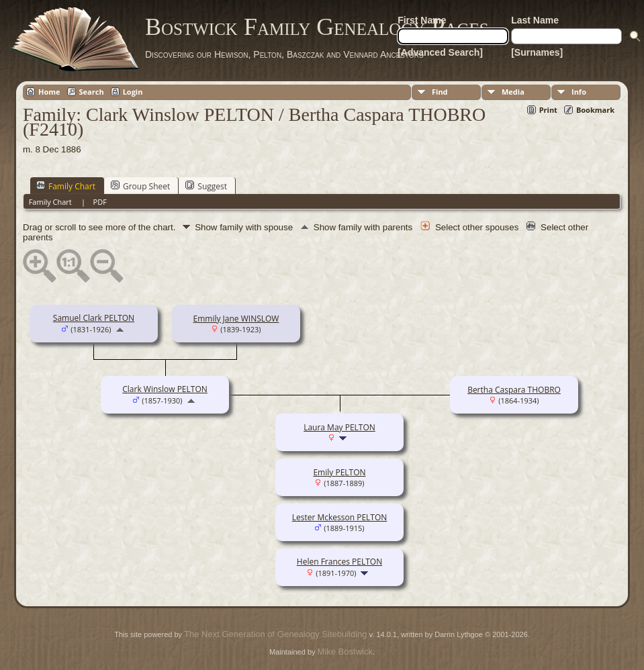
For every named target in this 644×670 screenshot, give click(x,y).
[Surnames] (537, 52)
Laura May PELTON (339, 427)
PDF (100, 202)
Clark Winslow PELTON (165, 389)
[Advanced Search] (440, 52)
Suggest (206, 186)
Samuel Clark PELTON (94, 318)
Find (440, 92)
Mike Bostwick (345, 652)
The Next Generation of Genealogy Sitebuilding (275, 634)
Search (92, 92)
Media (513, 92)
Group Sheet (140, 186)
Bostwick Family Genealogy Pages (317, 27)
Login (133, 92)
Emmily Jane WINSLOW (236, 319)
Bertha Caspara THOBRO (514, 390)
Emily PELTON (339, 472)
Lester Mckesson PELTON (340, 517)
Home (49, 92)
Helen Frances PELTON (339, 562)
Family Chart (66, 186)
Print (548, 110)
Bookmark (595, 110)
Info (579, 92)
